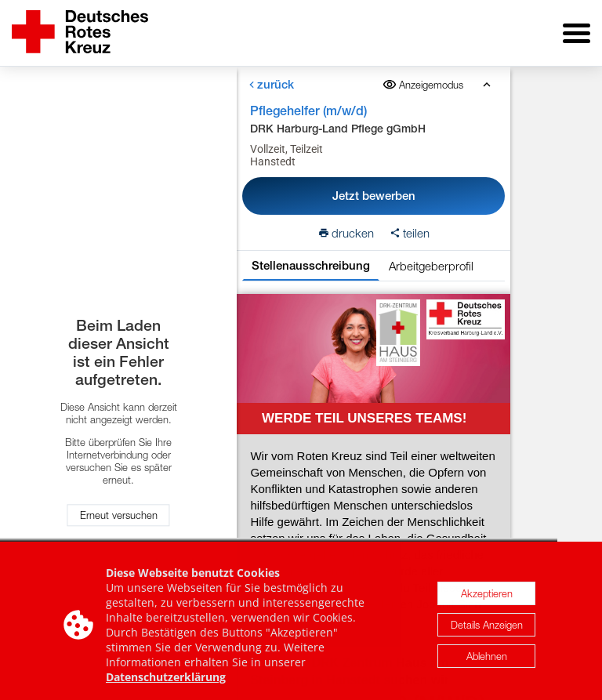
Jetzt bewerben (374, 196)
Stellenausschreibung (311, 265)
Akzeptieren (487, 598)
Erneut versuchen (119, 516)
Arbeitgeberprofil (431, 266)
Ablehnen (487, 661)
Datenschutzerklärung (166, 682)
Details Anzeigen (487, 629)
